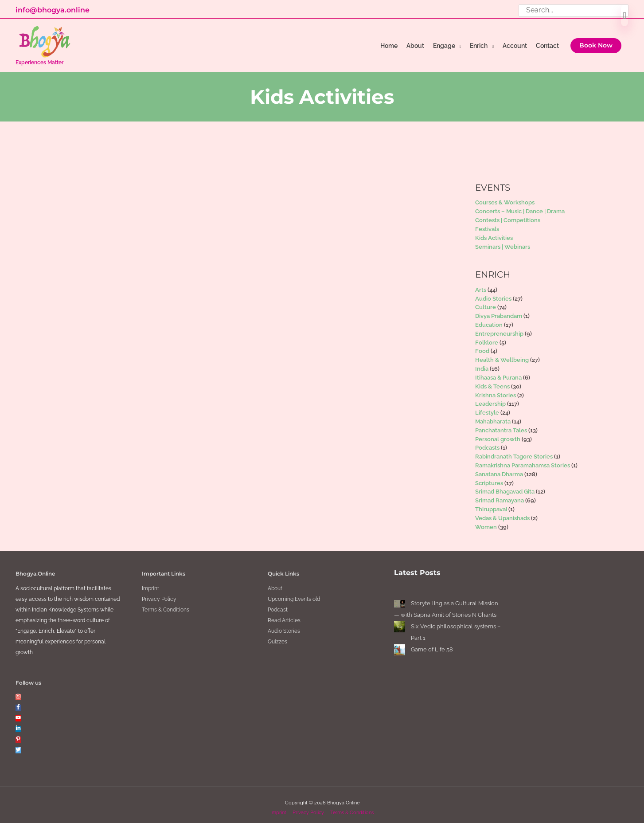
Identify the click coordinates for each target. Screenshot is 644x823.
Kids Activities (494, 232)
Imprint (150, 583)
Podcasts (487, 442)
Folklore (487, 337)
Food (482, 346)
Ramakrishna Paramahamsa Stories (523, 460)
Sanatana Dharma (499, 468)
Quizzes (277, 636)
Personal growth (498, 433)
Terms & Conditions (166, 604)
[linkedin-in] (18, 723)
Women (486, 521)
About (275, 583)
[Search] (624, 16)
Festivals (487, 223)
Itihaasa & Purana (498, 372)
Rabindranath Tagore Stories (514, 451)
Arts (481, 284)
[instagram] (18, 691)
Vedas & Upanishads (502, 512)
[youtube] (18, 713)
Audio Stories (493, 293)
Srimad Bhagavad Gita (505, 486)
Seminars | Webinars (503, 241)
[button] (596, 46)
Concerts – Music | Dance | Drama (520, 206)
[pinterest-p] (18, 734)
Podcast (278, 604)
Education (489, 319)
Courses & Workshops (505, 197)
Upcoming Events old (294, 593)
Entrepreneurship (499, 328)
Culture (486, 302)
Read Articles (284, 615)
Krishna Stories (496, 390)
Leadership (490, 398)
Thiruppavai (491, 504)
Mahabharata (493, 416)
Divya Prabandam (499, 311)
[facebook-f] (18, 702)
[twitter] (18, 745)
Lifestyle (487, 407)
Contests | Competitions (508, 215)
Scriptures (489, 477)
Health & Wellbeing (502, 355)
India (482, 363)
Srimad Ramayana (500, 495)
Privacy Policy (159, 593)
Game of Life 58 (432, 644)
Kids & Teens (492, 381)
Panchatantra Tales (501, 425)
